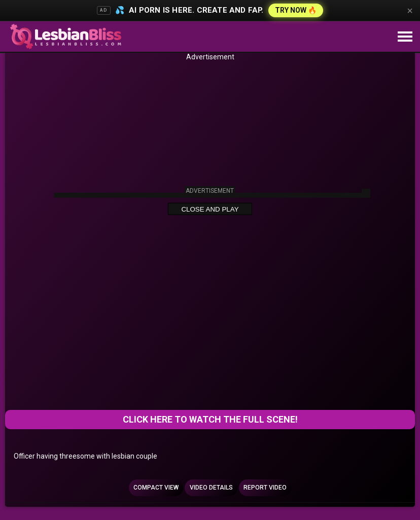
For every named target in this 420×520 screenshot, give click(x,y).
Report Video (265, 488)
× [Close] (410, 11)
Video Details (211, 488)
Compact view (156, 488)
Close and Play (210, 209)
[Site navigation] (405, 37)
